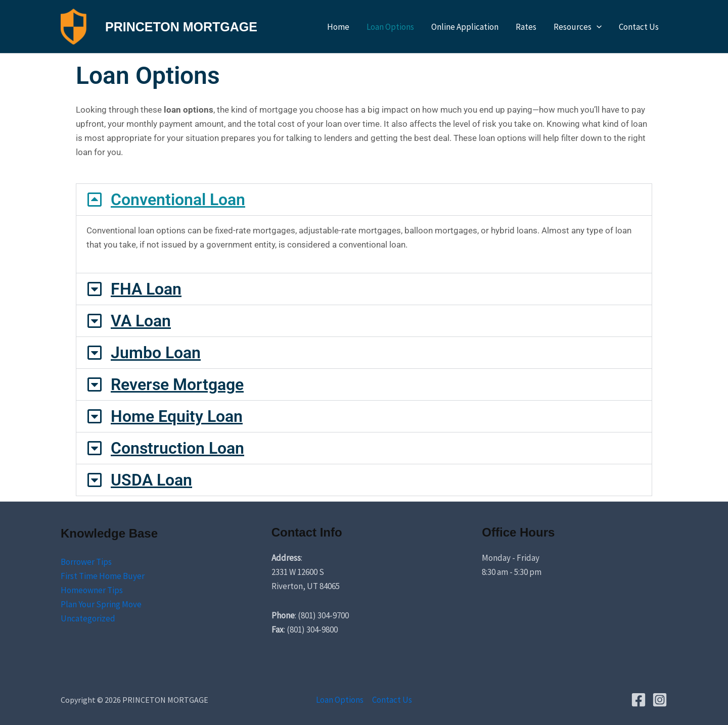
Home (338, 27)
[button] (364, 200)
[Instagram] (660, 700)
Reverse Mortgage (177, 384)
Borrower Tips (86, 562)
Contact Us (639, 27)
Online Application (465, 27)
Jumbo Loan (156, 353)
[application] (597, 27)
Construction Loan (177, 448)
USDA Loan (151, 480)
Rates (526, 27)
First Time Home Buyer (103, 576)
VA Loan (141, 321)
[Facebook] (639, 700)
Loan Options (390, 27)
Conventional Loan (178, 200)
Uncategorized (88, 618)
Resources (578, 27)
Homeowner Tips (92, 590)
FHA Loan (146, 289)
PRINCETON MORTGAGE (181, 27)
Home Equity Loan (177, 416)
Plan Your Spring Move (101, 604)
